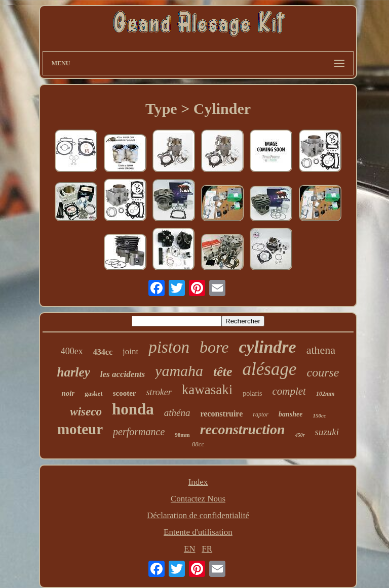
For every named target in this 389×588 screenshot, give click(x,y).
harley (73, 372)
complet (289, 391)
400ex (72, 351)
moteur (80, 429)
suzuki (327, 432)
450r (300, 435)
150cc (319, 415)
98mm (182, 435)
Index (198, 482)
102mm (325, 394)
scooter (125, 393)
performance (139, 432)
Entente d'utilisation (198, 532)
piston (169, 347)
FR (207, 549)
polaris (252, 393)
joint (130, 351)
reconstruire (221, 414)
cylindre (267, 347)
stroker (159, 392)
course (323, 372)
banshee (290, 414)
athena (321, 350)
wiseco (86, 412)
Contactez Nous (198, 499)
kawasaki (207, 390)
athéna (177, 413)
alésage (270, 369)
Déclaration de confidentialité (198, 515)
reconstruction (243, 429)
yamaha (179, 371)
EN (190, 549)
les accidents (123, 374)
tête (223, 372)
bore (214, 347)
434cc (103, 352)
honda (133, 409)
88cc (198, 444)
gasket (93, 393)
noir (68, 393)
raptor (261, 414)
